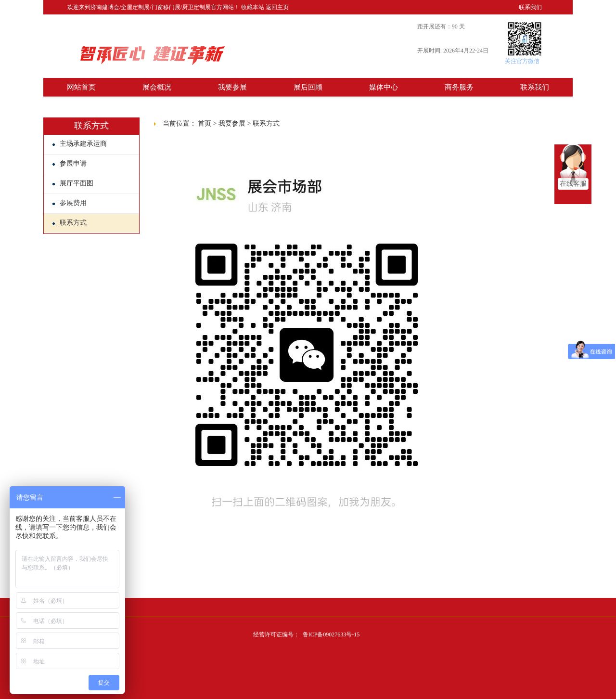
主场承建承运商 (80, 144)
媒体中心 (384, 87)
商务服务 (459, 87)
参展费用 (70, 203)
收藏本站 (253, 7)
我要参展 (232, 87)
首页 (205, 123)
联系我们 (530, 7)
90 (455, 26)
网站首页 (81, 87)
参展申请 (70, 163)
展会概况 (157, 87)
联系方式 (70, 223)
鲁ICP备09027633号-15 (331, 634)
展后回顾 (308, 87)
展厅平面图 (73, 183)
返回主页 (277, 7)
